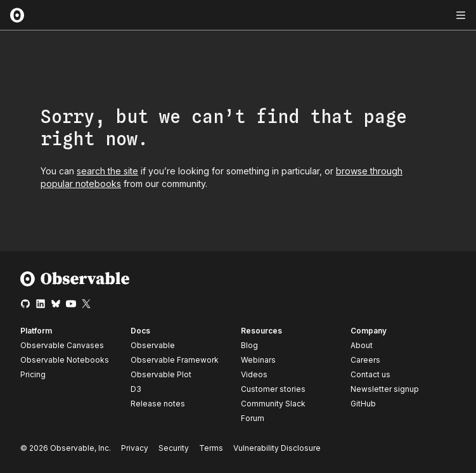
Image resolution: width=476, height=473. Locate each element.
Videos (254, 374)
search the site (107, 171)
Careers (365, 360)
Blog (249, 345)
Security (174, 448)
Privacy (135, 448)
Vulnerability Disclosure (277, 448)
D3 (136, 389)
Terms (211, 448)
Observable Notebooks (65, 360)
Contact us (370, 375)
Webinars (258, 360)
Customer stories (273, 389)
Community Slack (273, 404)
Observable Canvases (62, 345)
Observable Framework (175, 360)
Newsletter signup (385, 389)
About (362, 345)
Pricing (33, 374)
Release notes (158, 404)
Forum (253, 418)
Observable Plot (161, 374)
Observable (153, 345)
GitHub (363, 404)
